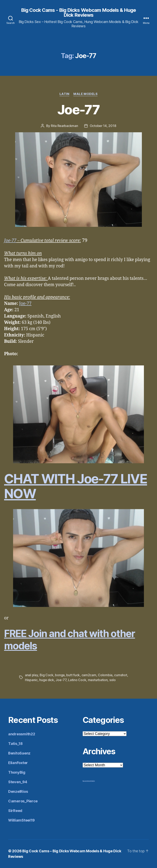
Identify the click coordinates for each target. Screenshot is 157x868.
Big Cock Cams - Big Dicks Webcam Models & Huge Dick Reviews (78, 13)
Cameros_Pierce (23, 801)
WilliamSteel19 (21, 820)
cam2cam (89, 675)
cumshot (121, 675)
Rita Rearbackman (64, 126)
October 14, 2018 (103, 126)
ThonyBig (17, 772)
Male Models (85, 94)
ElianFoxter (18, 763)
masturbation (98, 680)
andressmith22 (22, 734)
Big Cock (47, 675)
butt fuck (73, 675)
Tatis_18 (15, 744)
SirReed (15, 811)
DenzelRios (18, 791)
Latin (64, 94)
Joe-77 (78, 110)
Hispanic (31, 680)
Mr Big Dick (93, 781)
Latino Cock (77, 680)
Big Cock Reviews (86, 781)
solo (113, 680)
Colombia (105, 675)
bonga (60, 675)
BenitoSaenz (19, 753)
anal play (31, 675)
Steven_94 (18, 782)
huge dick (47, 680)
